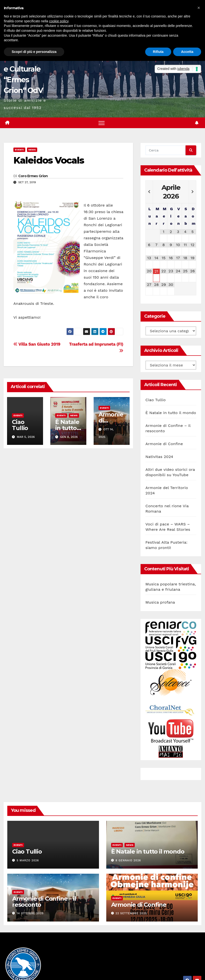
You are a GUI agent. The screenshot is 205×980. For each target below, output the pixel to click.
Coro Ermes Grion (33, 176)
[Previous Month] (149, 192)
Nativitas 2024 (159, 457)
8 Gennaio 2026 (128, 860)
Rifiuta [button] (158, 52)
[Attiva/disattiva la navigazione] (102, 123)
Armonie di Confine (164, 444)
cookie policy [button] (59, 21)
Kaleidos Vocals (49, 161)
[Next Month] (192, 192)
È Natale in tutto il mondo (68, 428)
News (32, 150)
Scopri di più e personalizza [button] (34, 52)
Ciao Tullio (20, 425)
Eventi (19, 150)
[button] (199, 8)
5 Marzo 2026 (28, 860)
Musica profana (160, 602)
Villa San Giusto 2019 (37, 344)
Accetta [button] (187, 52)
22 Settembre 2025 (131, 914)
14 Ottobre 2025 (30, 914)
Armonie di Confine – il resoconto (44, 902)
